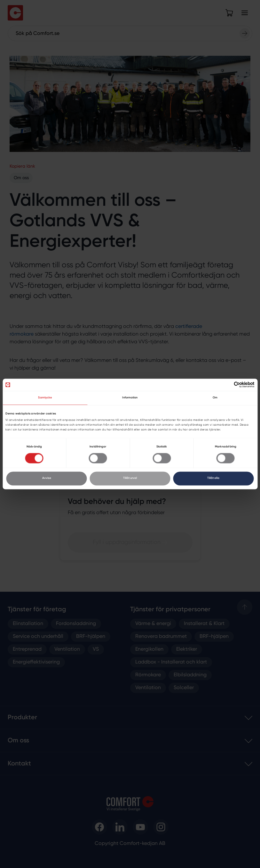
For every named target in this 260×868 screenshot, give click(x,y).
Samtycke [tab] (45, 398)
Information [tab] (130, 398)
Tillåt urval (130, 478)
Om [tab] (215, 398)
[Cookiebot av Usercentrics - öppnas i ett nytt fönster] (227, 385)
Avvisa (47, 478)
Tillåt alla (213, 478)
